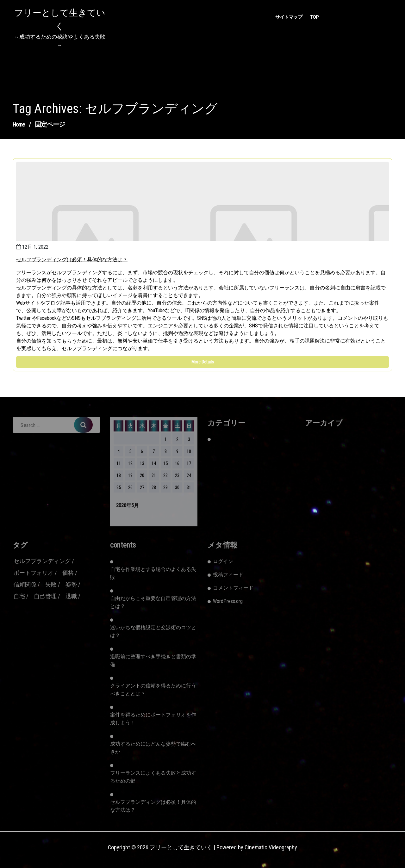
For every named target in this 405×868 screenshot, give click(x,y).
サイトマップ (289, 17)
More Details (203, 362)
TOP (314, 17)
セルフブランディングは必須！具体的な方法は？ (72, 260)
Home (19, 124)
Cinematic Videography (271, 847)
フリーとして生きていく (60, 19)
